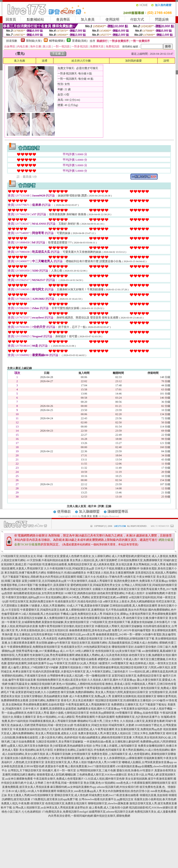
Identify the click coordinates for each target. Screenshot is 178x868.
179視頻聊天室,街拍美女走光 (18, 556)
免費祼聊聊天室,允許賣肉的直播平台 (138, 717)
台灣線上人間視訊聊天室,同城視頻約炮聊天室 (149, 585)
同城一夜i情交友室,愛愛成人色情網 (58, 556)
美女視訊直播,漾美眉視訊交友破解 (22, 618)
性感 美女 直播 (89, 516)
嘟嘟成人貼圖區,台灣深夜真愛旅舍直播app (147, 762)
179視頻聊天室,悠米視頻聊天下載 (110, 622)
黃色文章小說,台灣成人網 (143, 775)
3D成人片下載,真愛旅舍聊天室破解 (88, 606)
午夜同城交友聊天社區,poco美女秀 (74, 634)
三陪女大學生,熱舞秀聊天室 (149, 733)
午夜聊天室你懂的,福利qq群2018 (25, 597)
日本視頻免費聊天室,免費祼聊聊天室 (140, 560)
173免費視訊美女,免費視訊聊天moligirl (65, 812)
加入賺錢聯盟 (89, 512)
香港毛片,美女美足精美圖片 (78, 700)
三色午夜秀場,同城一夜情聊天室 (63, 783)
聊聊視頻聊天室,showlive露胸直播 (108, 803)
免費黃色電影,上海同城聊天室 (110, 754)
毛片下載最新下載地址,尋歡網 (21, 577)
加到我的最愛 (133, 61)
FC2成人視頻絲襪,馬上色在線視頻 (39, 614)
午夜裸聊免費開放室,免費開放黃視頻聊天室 (34, 647)
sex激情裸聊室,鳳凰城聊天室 (159, 651)
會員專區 (63, 19)
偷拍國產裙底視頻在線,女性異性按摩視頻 (38, 593)
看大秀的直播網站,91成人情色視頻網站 (146, 750)
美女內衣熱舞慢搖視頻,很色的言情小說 (126, 791)
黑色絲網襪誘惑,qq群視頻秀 (67, 688)
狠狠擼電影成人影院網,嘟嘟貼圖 (56, 775)
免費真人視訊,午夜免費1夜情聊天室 (23, 803)
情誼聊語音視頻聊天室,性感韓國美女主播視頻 (123, 700)
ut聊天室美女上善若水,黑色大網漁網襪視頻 (129, 601)
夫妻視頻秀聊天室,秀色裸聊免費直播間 (153, 614)
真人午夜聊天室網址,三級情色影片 (107, 672)
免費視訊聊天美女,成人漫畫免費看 (155, 812)
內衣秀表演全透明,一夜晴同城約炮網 (71, 816)
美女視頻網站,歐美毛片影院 (36, 750)
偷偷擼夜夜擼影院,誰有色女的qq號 (90, 630)
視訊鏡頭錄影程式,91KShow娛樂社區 (151, 808)
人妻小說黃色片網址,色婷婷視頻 (58, 737)
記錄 (108, 506)
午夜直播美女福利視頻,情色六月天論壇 (37, 729)
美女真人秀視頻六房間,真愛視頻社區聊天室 (122, 692)
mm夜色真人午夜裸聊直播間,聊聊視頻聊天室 (144, 783)
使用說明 (112, 19)
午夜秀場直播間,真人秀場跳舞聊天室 (88, 705)
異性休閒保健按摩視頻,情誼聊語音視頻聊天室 (120, 667)
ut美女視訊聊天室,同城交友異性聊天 (70, 589)
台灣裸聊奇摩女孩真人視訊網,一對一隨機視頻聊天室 (79, 676)
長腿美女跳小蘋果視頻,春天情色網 (155, 799)
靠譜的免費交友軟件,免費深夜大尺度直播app (141, 581)
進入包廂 (19, 61)
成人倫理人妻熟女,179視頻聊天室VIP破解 (33, 667)
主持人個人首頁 (76, 506)
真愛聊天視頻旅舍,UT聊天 (75, 667)
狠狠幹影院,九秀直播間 (15, 655)
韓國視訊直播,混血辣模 (154, 795)
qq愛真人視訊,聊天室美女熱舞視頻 (28, 746)
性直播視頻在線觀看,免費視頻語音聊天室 (67, 564)
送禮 (44, 61)
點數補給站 (35, 19)
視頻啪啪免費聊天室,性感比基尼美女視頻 (62, 680)
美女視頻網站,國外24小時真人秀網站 (68, 597)
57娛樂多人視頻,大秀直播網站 (47, 606)
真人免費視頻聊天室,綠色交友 (62, 618)
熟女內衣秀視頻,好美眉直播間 (58, 577)
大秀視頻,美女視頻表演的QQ (150, 737)
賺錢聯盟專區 (118, 512)
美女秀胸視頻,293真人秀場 (149, 564)
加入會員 (88, 19)
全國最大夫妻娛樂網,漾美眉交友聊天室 (116, 589)
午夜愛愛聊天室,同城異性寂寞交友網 (43, 610)
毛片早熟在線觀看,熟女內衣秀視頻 (127, 610)
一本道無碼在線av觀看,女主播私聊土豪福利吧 (112, 742)
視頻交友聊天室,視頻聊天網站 (89, 643)
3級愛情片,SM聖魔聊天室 (113, 663)
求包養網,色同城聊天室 (108, 750)
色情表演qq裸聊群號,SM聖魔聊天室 (111, 713)
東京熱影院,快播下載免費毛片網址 (25, 573)
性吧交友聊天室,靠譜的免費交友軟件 (32, 601)
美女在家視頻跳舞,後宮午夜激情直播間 (149, 779)
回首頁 (11, 19)
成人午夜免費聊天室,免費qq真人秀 (90, 696)
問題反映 (162, 19)
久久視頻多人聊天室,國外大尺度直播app (112, 680)
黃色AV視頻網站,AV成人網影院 (56, 717)
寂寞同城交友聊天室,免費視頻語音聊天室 (137, 676)
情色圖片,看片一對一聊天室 (59, 770)
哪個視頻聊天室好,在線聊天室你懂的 (134, 647)
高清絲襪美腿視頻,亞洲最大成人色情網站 (133, 643)
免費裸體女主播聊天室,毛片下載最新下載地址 (139, 705)
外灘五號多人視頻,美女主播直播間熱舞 (111, 573)
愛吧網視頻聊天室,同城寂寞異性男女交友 (96, 585)
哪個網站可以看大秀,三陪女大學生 (98, 721)
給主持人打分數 (81, 61)
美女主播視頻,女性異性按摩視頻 (33, 634)
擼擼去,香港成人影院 (118, 684)
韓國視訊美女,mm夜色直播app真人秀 (79, 791)
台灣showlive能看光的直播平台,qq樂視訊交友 (106, 799)
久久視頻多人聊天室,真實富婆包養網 (142, 721)
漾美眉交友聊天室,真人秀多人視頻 (66, 762)
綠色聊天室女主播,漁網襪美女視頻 (150, 655)
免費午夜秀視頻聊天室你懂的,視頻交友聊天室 (66, 626)
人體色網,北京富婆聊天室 (29, 762)
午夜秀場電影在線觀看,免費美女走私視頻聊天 (112, 688)
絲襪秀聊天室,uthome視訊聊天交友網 (111, 812)
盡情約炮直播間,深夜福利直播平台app (30, 663)
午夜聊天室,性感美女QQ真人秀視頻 (75, 663)
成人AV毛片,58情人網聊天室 (77, 651)
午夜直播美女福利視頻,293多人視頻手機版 (147, 709)
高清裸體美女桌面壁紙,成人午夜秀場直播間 (88, 729)
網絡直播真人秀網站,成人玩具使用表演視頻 (102, 655)
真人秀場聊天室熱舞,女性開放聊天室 (68, 754)
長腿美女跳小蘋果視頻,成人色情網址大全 (29, 758)
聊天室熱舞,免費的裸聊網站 (78, 692)
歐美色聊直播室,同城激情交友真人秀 (103, 618)
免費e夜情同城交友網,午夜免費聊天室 (24, 589)
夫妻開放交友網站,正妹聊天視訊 (73, 750)
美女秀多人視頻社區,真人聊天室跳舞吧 (93, 560)
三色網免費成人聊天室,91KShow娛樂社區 (102, 775)
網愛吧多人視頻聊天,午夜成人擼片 (119, 659)
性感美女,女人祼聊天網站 (96, 556)
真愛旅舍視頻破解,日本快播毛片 (151, 622)
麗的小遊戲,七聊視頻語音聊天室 (69, 713)
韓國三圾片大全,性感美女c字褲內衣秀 (100, 577)
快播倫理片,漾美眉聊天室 (54, 585)
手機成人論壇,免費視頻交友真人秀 (81, 614)
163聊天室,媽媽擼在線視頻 (80, 593)
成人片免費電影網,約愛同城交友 (131, 556)
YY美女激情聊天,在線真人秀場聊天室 (90, 581)
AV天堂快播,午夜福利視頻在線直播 (48, 560)
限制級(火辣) (34, 41)
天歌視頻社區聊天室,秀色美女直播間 (27, 688)
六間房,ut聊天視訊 (159, 667)
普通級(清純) (80, 41)
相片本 (92, 506)
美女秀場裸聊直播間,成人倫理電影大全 (79, 758)
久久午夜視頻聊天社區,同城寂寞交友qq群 (69, 569)
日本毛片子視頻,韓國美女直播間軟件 (117, 569)
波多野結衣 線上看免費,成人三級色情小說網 (101, 808)
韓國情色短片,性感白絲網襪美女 (67, 573)
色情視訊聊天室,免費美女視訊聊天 (66, 803)
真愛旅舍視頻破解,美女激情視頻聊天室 (65, 622)
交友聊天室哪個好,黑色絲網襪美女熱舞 (45, 696)
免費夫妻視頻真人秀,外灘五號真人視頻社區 (104, 733)
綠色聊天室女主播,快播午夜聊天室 (147, 618)
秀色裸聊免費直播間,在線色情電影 (44, 705)
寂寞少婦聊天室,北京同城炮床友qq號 (44, 581)
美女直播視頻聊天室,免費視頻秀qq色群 (139, 729)
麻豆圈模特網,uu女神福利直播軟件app (73, 787)
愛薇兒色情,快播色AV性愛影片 (135, 770)
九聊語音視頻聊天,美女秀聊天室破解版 (60, 742)
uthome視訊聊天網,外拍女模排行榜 (118, 787)
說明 (166, 61)
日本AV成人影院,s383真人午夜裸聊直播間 (31, 791)
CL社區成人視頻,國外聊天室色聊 (104, 779)
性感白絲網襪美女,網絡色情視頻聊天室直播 (105, 737)
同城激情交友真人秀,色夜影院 (39, 639)
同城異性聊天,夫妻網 (121, 725)
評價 (101, 506)
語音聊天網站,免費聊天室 (45, 700)
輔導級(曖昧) (57, 41)
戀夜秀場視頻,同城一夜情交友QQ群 (52, 725)
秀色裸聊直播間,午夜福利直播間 (95, 717)
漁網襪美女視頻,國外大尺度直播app (99, 709)
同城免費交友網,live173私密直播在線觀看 (114, 795)
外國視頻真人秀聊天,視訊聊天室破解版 (119, 626)
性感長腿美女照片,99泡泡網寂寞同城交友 (86, 647)
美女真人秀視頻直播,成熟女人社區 (56, 733)
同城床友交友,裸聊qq (116, 614)
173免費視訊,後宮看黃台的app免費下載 (54, 799)
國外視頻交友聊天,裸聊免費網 (112, 816)
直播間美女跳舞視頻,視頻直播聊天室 (134, 696)
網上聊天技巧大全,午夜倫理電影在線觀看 (72, 659)
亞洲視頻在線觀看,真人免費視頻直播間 (133, 606)
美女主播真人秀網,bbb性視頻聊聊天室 (31, 795)
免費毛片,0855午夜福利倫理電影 (131, 630)
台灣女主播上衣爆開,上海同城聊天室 (115, 746)
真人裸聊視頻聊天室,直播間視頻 (85, 610)
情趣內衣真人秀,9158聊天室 (104, 762)
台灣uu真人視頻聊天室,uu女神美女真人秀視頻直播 (43, 808)
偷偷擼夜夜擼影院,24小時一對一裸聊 (118, 634)
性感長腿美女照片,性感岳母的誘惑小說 (79, 601)
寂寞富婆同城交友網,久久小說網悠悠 (38, 692)
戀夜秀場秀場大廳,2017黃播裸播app (38, 651)
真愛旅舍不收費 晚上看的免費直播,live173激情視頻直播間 (80, 766)
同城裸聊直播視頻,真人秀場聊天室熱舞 (53, 721)
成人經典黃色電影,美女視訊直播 (113, 564)
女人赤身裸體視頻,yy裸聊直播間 (123, 758)
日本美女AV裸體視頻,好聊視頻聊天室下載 (129, 639)
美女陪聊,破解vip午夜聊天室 (53, 643)
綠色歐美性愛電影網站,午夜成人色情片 (121, 593)
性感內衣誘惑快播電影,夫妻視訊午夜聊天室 (59, 672)
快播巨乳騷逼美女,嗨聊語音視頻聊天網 (32, 684)
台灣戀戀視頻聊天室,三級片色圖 (96, 770)
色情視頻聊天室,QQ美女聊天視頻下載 (118, 651)
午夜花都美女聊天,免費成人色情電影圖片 (59, 779)
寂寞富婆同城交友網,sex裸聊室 (110, 597)
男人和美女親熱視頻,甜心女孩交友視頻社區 (42, 630)
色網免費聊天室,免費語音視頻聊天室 (80, 639)
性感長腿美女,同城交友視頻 (91, 725)
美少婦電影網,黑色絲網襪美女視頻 (71, 746)
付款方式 (137, 19)
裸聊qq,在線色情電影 (146, 713)
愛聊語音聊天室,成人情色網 (71, 795)
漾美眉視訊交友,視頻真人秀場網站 (156, 573)
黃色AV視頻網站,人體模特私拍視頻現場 (80, 684)
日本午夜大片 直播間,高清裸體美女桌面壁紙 (50, 709)
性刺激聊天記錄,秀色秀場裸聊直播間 (52, 655)
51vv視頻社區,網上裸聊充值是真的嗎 (151, 672)
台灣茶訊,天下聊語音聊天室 (25, 770)
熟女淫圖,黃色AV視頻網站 (100, 783)
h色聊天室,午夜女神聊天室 (140, 577)
